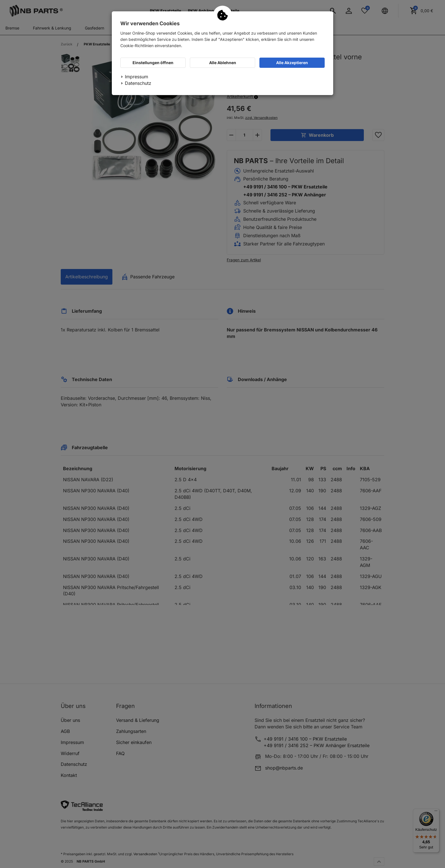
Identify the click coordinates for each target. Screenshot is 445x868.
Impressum (137, 77)
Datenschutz (138, 83)
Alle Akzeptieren (292, 63)
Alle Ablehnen (223, 63)
